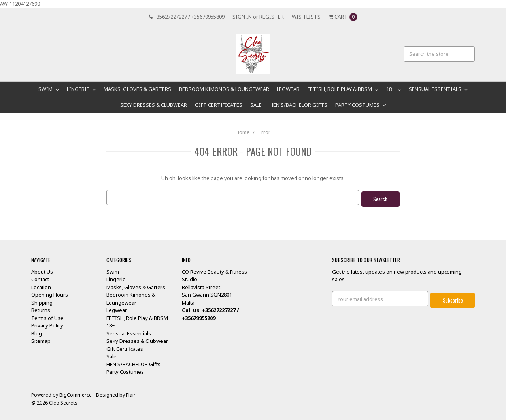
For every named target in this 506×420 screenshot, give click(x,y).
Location (41, 285)
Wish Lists (306, 17)
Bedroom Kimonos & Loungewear (224, 89)
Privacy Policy (47, 324)
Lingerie (81, 89)
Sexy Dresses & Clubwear (154, 105)
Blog (37, 331)
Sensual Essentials (438, 89)
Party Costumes (361, 105)
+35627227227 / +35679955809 (187, 17)
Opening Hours (50, 293)
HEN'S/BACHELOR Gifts (298, 105)
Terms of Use (47, 316)
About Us (42, 270)
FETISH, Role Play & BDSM (343, 89)
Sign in (242, 17)
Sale (256, 105)
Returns (41, 308)
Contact (40, 278)
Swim (49, 89)
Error (264, 132)
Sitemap (41, 339)
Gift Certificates (219, 105)
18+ (394, 89)
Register (272, 17)
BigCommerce (76, 393)
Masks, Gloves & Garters (137, 89)
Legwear (288, 89)
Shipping (42, 301)
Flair (131, 393)
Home (243, 132)
